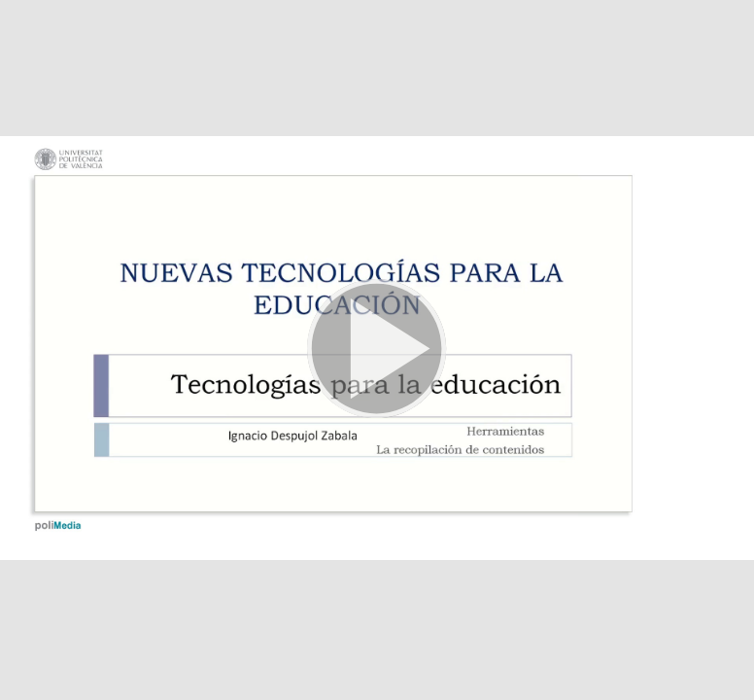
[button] (377, 350)
